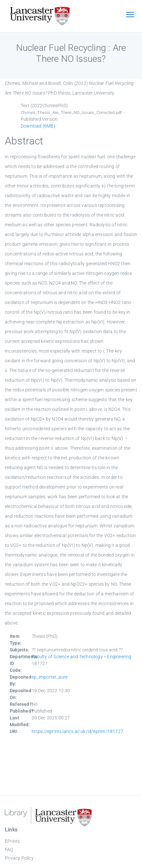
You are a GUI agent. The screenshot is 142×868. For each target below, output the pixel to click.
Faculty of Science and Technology (67, 657)
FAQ (9, 850)
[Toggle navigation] (130, 15)
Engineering (119, 657)
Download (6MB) (38, 126)
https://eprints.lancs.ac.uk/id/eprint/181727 (77, 731)
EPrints (12, 841)
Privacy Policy (19, 858)
